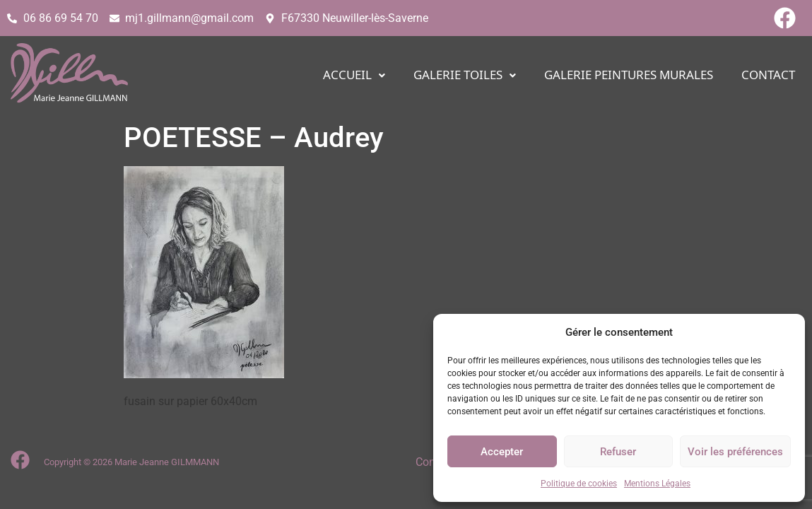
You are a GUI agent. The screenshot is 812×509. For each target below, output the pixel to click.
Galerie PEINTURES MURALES (629, 75)
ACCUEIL (354, 75)
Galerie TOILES (465, 75)
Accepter (502, 452)
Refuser (618, 452)
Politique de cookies (579, 484)
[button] (354, 75)
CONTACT (768, 75)
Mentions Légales (657, 484)
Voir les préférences (735, 452)
